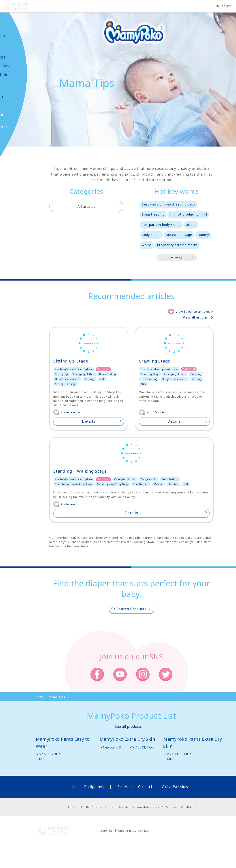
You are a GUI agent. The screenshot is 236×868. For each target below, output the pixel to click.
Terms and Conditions (181, 831)
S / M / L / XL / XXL (49, 780)
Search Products (132, 632)
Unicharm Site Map (117, 831)
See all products (128, 750)
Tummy (203, 235)
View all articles (196, 317)
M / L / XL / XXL (143, 771)
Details (89, 421)
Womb (147, 245)
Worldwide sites (148, 831)
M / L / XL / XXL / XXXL (179, 780)
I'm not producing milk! (188, 214)
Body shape (151, 235)
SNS (23, 115)
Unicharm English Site (82, 831)
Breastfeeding (153, 214)
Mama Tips (17, 57)
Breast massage (179, 235)
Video (11, 83)
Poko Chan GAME (14, 138)
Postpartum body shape (161, 225)
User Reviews (19, 66)
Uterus (191, 225)
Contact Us (147, 810)
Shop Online (18, 74)
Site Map (124, 810)
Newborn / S (112, 771)
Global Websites (175, 810)
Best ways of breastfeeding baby (168, 204)
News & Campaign (16, 94)
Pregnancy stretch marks (177, 245)
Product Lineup (14, 46)
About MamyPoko (17, 33)
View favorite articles (193, 311)
